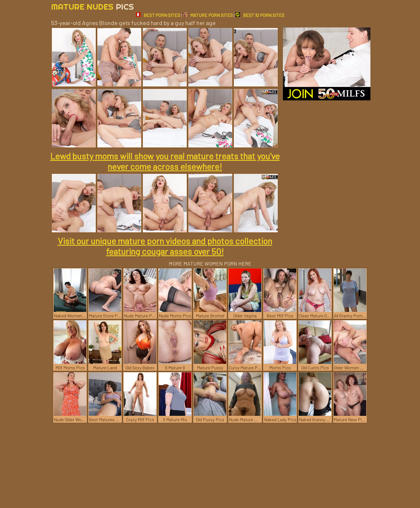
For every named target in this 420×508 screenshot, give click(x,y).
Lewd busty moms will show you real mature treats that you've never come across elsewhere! (165, 161)
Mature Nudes (92, 7)
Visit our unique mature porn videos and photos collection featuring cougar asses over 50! (165, 246)
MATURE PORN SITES (208, 15)
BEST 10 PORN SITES (260, 15)
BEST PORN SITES (158, 15)
